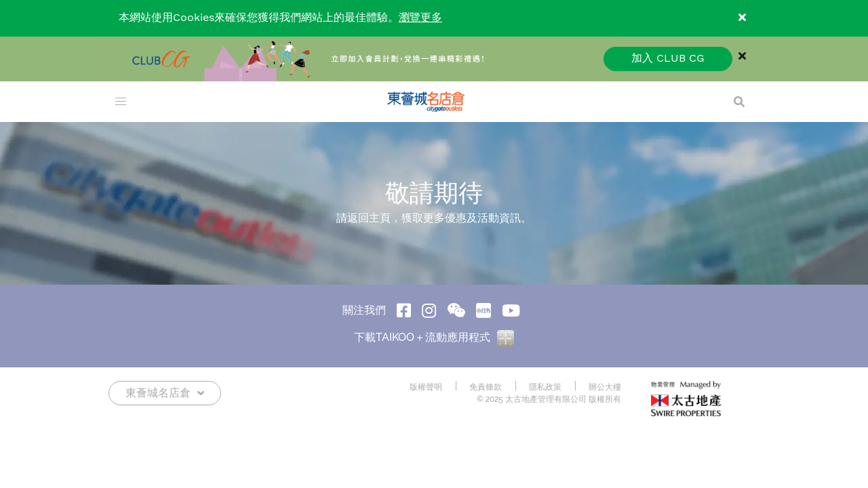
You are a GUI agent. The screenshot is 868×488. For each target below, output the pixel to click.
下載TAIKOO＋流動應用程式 (434, 337)
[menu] (121, 102)
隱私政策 (545, 387)
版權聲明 (426, 387)
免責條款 (486, 387)
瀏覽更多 (420, 18)
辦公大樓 (605, 387)
